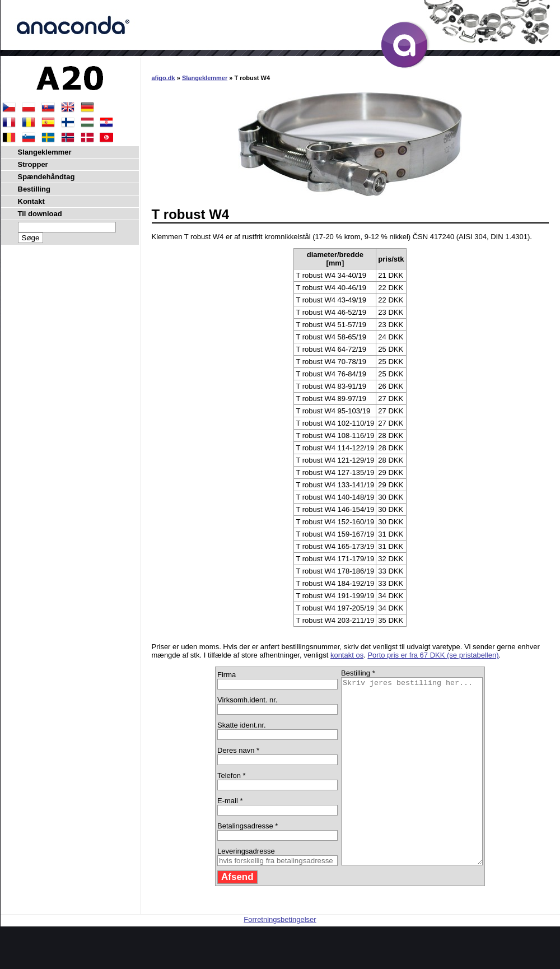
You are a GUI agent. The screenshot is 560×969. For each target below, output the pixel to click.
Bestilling (34, 189)
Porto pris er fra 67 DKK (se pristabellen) (433, 655)
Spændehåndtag (46, 177)
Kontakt (31, 201)
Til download (40, 214)
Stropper (33, 164)
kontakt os (347, 655)
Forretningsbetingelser (280, 956)
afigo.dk (164, 78)
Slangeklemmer (205, 78)
